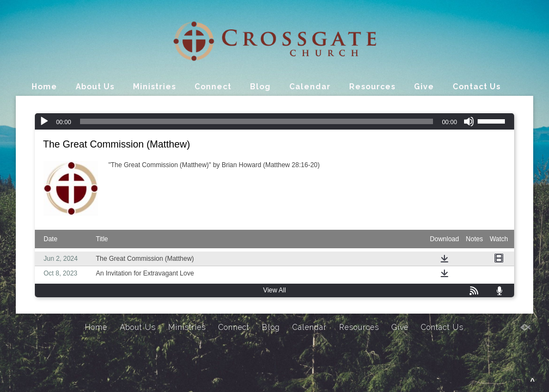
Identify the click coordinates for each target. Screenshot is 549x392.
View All (274, 290)
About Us (95, 87)
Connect (213, 87)
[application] (274, 121)
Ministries (154, 87)
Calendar (310, 87)
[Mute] (469, 121)
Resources (372, 87)
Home (44, 87)
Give (424, 87)
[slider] (257, 121)
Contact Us (477, 87)
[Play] (44, 121)
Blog (260, 87)
